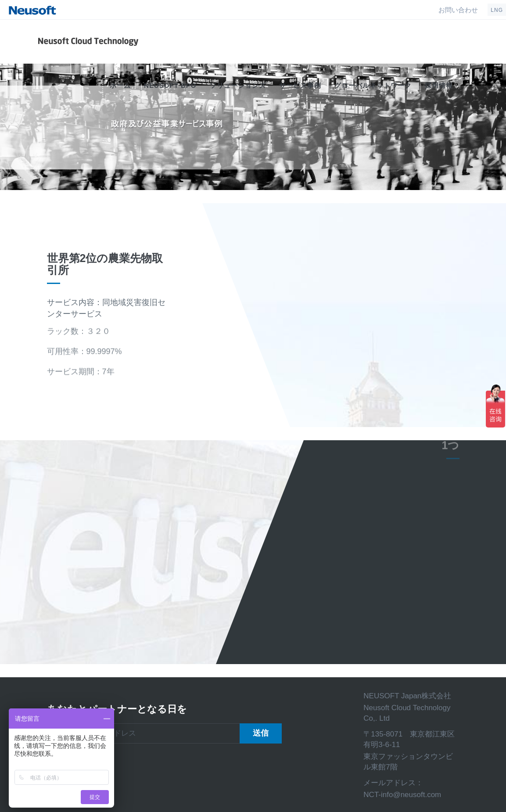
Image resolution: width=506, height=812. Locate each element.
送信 (261, 733)
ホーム (120, 85)
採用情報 (439, 85)
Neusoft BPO (170, 85)
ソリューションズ (238, 85)
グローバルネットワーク (373, 85)
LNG (497, 10)
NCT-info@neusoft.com (402, 795)
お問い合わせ (458, 10)
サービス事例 (300, 85)
